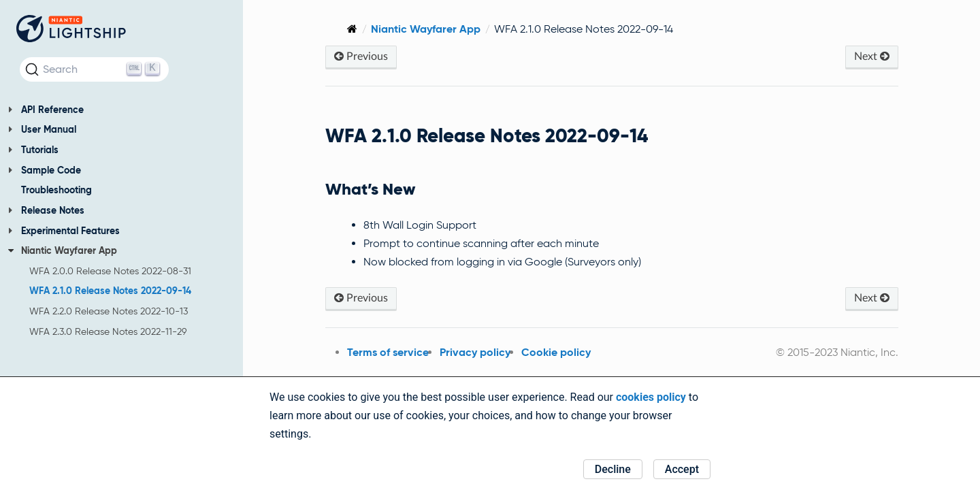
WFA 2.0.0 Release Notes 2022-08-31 (110, 271)
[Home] (343, 29)
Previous (352, 56)
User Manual (42, 129)
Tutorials (33, 150)
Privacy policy (466, 352)
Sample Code (45, 170)
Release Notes (46, 210)
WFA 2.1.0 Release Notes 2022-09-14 (110, 291)
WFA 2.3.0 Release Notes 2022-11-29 (108, 331)
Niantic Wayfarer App (63, 250)
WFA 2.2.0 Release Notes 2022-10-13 (109, 311)
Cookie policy (547, 352)
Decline (613, 469)
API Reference (46, 110)
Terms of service (379, 352)
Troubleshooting (56, 190)
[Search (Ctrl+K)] (94, 69)
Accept (682, 469)
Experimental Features (64, 231)
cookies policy (651, 397)
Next (871, 56)
